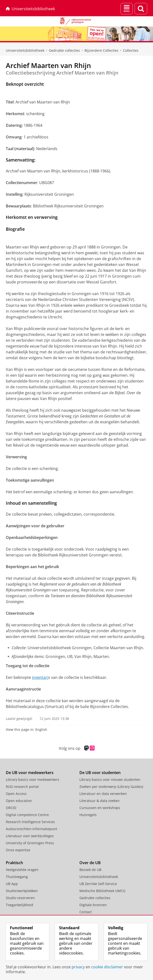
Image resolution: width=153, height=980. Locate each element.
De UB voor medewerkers (30, 773)
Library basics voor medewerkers (33, 780)
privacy (78, 967)
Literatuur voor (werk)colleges (30, 836)
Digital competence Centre (27, 815)
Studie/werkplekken (22, 891)
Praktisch (14, 863)
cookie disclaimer (107, 967)
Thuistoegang (17, 877)
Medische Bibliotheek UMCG (102, 891)
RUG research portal (22, 787)
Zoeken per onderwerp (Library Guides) (111, 787)
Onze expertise (18, 850)
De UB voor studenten (100, 773)
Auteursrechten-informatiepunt (31, 829)
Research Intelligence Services (30, 822)
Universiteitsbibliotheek (30, 9)
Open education (19, 801)
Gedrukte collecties (64, 50)
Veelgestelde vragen (22, 870)
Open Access (16, 794)
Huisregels (88, 815)
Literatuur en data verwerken (103, 794)
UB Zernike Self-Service (98, 884)
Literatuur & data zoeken (99, 801)
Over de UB (90, 863)
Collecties (131, 50)
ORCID (11, 808)
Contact (86, 912)
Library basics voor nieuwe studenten (110, 780)
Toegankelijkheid (19, 905)
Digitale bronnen (93, 905)
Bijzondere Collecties (101, 50)
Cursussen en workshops (100, 808)
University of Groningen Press (30, 843)
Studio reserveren (20, 898)
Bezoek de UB (90, 870)
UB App (12, 884)
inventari (40, 677)
